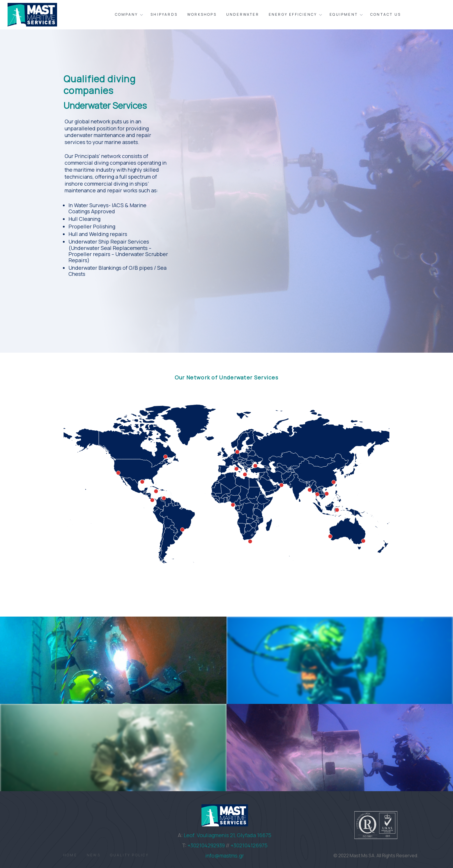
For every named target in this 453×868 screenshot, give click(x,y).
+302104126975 (249, 845)
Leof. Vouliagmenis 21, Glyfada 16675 (228, 835)
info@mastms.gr (225, 855)
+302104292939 (206, 845)
